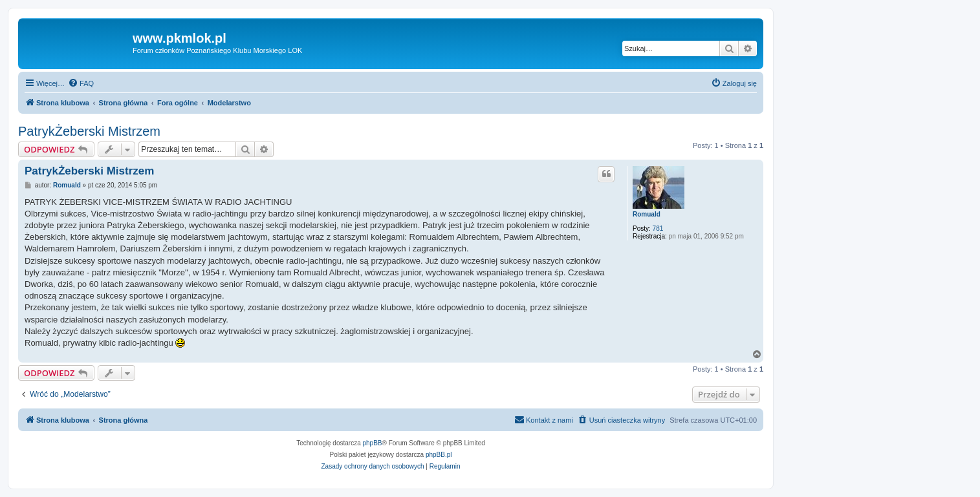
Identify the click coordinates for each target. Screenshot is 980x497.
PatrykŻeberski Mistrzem (89, 131)
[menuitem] (81, 83)
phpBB (373, 443)
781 (658, 228)
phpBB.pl (439, 455)
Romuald (647, 214)
